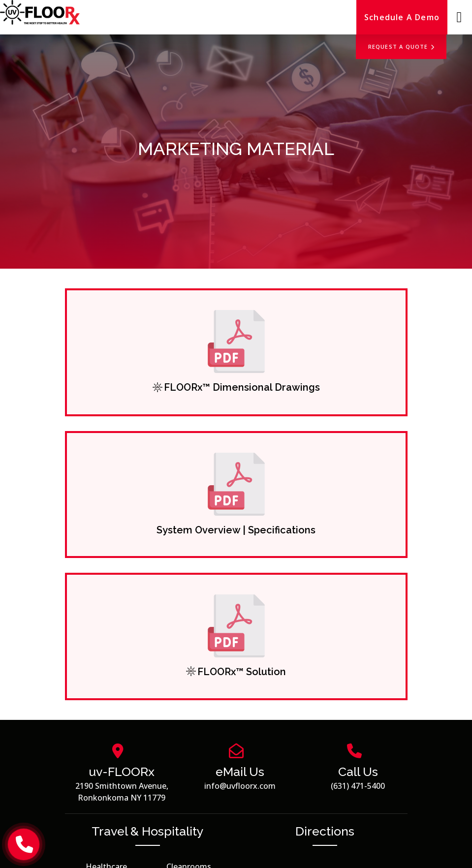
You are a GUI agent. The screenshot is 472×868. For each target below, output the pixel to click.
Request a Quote (401, 46)
